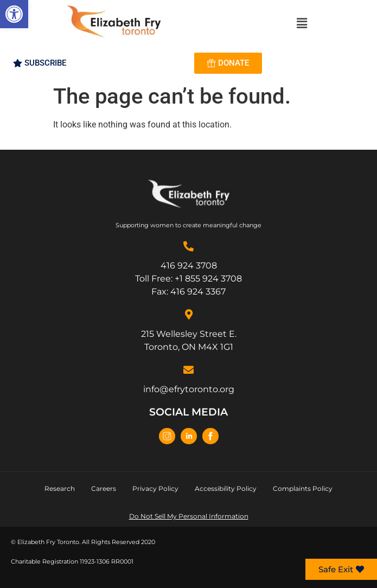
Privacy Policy (155, 488)
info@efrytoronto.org (189, 389)
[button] (14, 14)
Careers (104, 488)
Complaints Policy (303, 488)
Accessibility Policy (226, 488)
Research (60, 488)
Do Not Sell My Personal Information (189, 516)
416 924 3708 (189, 266)
